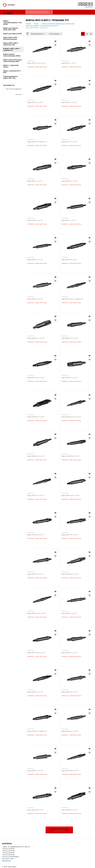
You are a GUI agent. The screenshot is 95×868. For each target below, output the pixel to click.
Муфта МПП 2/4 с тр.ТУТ (35, 102)
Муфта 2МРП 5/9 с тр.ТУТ (36, 574)
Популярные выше (38, 34)
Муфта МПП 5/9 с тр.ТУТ (35, 692)
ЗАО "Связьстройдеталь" (14, 89)
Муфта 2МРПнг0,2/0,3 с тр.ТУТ (71, 417)
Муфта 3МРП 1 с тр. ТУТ (35, 220)
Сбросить (20, 94)
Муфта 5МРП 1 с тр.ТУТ (35, 181)
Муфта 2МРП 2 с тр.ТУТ (35, 260)
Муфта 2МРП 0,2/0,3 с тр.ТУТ (37, 63)
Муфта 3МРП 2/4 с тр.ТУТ (70, 535)
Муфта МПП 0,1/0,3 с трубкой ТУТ (72, 299)
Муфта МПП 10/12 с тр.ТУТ (36, 377)
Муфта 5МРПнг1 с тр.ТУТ (69, 653)
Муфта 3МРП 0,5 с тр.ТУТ (70, 181)
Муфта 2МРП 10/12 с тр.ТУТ (36, 653)
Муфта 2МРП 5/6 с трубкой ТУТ (37, 731)
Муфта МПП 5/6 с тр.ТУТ (69, 260)
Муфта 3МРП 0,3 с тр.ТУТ (36, 495)
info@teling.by (6, 861)
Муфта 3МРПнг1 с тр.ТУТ (69, 810)
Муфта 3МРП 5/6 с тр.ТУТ (36, 810)
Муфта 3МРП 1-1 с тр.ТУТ (70, 377)
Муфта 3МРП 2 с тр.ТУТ (69, 613)
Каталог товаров (9, 12)
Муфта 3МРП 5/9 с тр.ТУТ (36, 535)
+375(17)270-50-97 (85, 3)
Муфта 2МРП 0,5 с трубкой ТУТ (37, 142)
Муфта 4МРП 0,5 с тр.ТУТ (70, 338)
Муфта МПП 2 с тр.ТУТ (69, 220)
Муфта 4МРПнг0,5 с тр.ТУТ (36, 456)
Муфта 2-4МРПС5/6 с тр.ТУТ (70, 456)
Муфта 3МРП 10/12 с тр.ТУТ (70, 495)
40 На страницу (54, 34)
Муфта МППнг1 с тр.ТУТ (35, 299)
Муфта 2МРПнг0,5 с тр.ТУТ (36, 417)
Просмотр (55, 41)
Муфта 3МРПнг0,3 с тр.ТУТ (70, 770)
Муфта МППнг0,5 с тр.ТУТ (70, 731)
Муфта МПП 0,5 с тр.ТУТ (69, 142)
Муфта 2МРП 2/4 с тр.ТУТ (70, 692)
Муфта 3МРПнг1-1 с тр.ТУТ (36, 338)
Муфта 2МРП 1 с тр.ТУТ (69, 102)
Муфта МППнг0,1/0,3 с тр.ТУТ (37, 613)
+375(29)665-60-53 (85, 5)
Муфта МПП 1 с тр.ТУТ (69, 63)
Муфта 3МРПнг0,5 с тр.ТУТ (70, 574)
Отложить (55, 45)
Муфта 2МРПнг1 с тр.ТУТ (35, 770)
